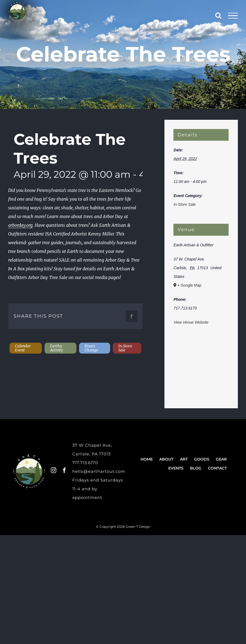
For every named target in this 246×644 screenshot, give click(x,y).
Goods (202, 459)
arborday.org (20, 225)
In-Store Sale (185, 204)
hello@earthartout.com (99, 471)
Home (147, 459)
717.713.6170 (85, 463)
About (166, 459)
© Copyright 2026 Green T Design (123, 527)
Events (176, 468)
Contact (217, 468)
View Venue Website (191, 322)
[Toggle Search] (218, 15)
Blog (196, 468)
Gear (221, 459)
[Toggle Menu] (233, 16)
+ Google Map (189, 285)
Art (184, 459)
